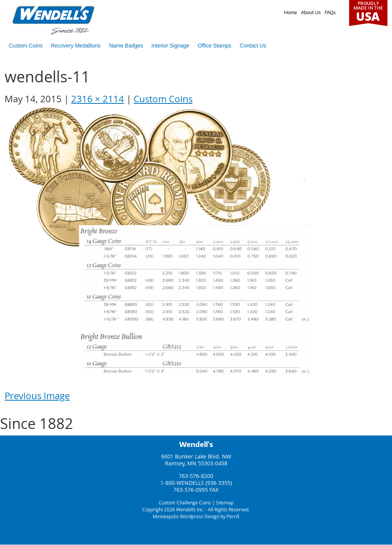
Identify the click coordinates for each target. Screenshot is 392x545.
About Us (311, 12)
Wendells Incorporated (53, 20)
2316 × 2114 (98, 99)
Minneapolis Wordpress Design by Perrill (196, 516)
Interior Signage (171, 46)
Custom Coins (26, 46)
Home (291, 12)
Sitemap (225, 502)
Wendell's (196, 444)
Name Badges (126, 46)
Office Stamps (214, 46)
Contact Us (253, 46)
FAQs (330, 12)
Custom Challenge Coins (185, 502)
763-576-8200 (196, 476)
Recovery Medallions (76, 46)
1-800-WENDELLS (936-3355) (196, 483)
